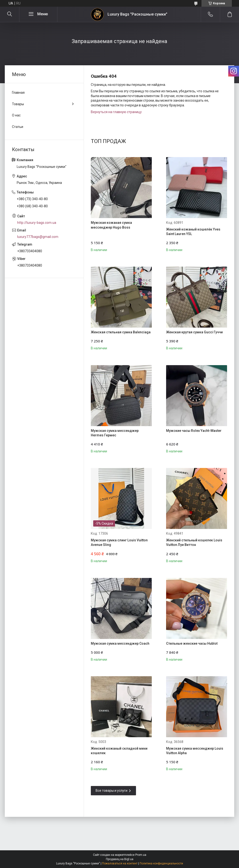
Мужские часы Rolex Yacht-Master (194, 431)
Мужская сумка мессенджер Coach (120, 643)
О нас (16, 115)
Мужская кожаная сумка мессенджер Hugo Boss (111, 225)
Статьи (18, 127)
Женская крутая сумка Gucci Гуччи (194, 332)
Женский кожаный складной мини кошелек (119, 751)
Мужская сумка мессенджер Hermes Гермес (115, 433)
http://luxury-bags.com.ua (37, 223)
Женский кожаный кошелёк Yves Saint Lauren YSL (193, 232)
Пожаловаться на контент (120, 863)
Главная (18, 93)
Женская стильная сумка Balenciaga (121, 332)
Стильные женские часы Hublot (192, 643)
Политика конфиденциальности (161, 863)
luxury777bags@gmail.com (38, 237)
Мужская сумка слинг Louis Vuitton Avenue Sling (119, 543)
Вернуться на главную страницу (116, 112)
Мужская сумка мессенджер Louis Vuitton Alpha (195, 751)
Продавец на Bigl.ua (120, 859)
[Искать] (10, 14)
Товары (18, 104)
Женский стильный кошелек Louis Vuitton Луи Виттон (194, 543)
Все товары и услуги (111, 791)
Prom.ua (141, 855)
